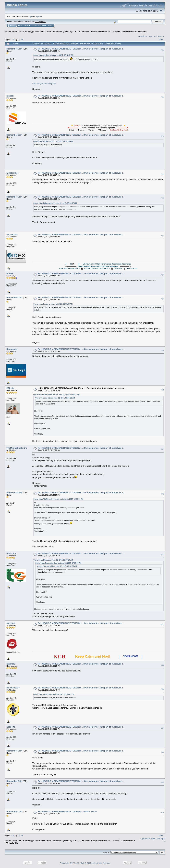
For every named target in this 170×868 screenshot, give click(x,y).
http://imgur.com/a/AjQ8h (44, 83)
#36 (162, 689)
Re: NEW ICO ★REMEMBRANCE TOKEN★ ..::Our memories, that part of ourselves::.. (81, 49)
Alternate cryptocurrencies (33, 32)
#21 (162, 50)
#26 (162, 236)
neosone (11, 727)
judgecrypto (12, 173)
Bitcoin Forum (12, 32)
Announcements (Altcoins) (60, 32)
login (31, 16)
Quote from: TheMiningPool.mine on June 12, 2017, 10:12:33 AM (58, 499)
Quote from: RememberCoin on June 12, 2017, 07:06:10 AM (56, 395)
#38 (162, 752)
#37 (162, 728)
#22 (162, 97)
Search (27, 26)
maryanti (11, 623)
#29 (162, 351)
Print (161, 39)
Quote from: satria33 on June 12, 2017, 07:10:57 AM (53, 55)
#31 (162, 449)
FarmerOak (12, 234)
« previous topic (145, 36)
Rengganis (12, 349)
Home (12, 26)
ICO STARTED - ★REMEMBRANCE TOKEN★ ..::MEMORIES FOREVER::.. (111, 32)
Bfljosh (10, 388)
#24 (162, 174)
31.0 (37, 22)
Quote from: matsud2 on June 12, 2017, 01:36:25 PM (54, 694)
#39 (162, 782)
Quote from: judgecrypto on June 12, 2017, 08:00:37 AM (55, 203)
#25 (162, 198)
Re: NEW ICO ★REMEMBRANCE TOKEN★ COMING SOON (67, 811)
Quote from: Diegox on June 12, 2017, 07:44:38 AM (53, 141)
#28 (162, 299)
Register (42, 26)
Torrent (43, 22)
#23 (162, 136)
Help (20, 26)
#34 (162, 625)
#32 (162, 494)
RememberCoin (14, 49)
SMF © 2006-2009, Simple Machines (96, 863)
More (50, 26)
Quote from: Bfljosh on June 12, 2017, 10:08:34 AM (53, 560)
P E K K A (11, 553)
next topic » (159, 36)
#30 (162, 390)
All (22, 40)
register (39, 16)
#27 (162, 275)
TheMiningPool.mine (17, 448)
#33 (162, 555)
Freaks (10, 274)
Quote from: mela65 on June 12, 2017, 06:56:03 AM (55, 398)
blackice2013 (13, 688)
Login (34, 26)
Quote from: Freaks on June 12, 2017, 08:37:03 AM (53, 304)
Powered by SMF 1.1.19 (70, 863)
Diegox (10, 96)
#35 (162, 665)
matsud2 (11, 664)
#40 (162, 813)
